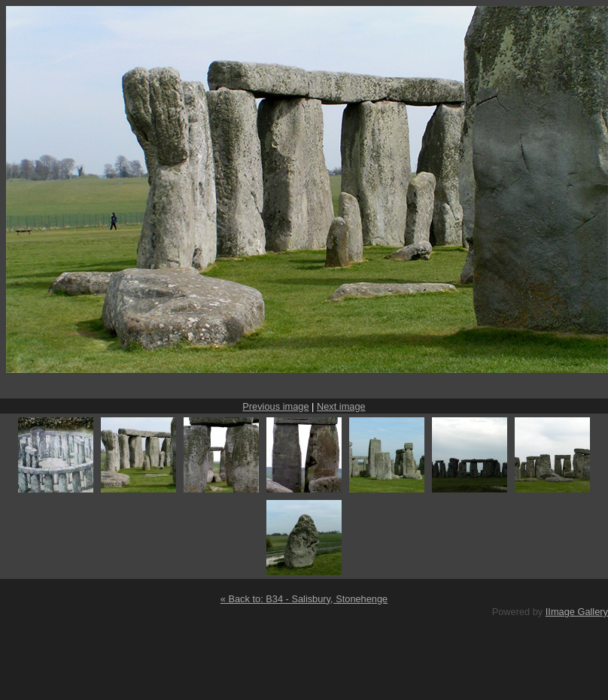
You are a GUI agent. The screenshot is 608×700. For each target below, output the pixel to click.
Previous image (275, 406)
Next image (341, 406)
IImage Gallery (577, 612)
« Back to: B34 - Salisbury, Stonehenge (304, 599)
